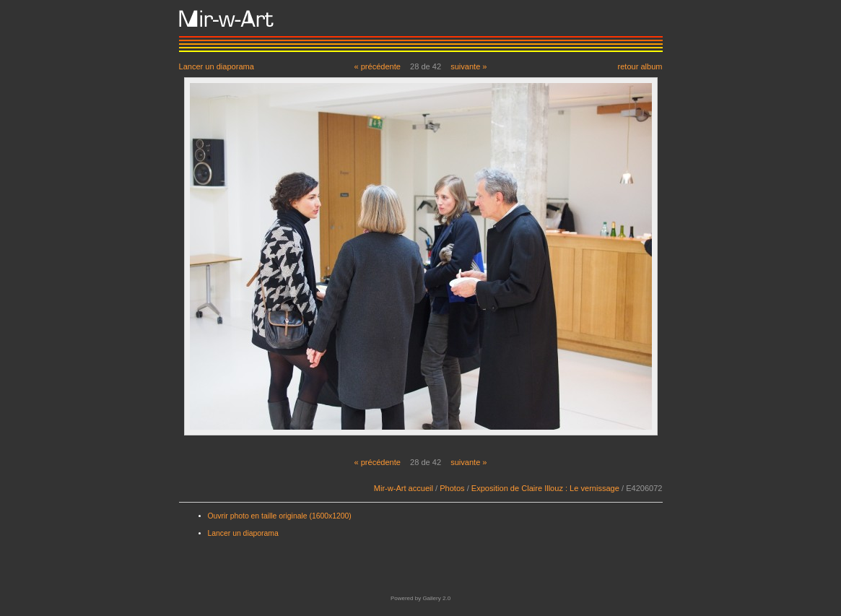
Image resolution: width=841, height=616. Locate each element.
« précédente (377, 66)
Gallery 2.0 (436, 598)
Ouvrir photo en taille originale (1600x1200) (280, 516)
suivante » (469, 66)
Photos (452, 488)
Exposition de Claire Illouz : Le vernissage (545, 488)
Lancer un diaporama (217, 66)
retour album (640, 66)
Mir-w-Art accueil (404, 488)
